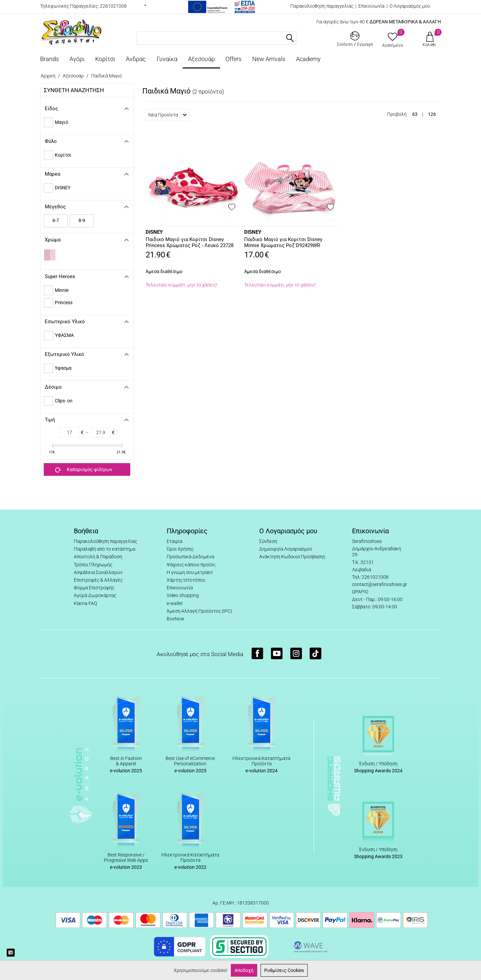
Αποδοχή (244, 970)
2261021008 (113, 6)
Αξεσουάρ (201, 59)
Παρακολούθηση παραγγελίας (322, 6)
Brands (49, 59)
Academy (308, 59)
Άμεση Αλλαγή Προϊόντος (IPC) (199, 611)
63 (415, 114)
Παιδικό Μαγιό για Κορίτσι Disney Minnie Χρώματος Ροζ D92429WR (283, 242)
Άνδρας (136, 59)
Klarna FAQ (85, 603)
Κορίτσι (105, 59)
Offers (233, 59)
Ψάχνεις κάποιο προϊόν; (191, 565)
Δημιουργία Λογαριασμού (286, 549)
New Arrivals (269, 59)
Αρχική (48, 76)
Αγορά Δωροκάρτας (95, 595)
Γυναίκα (167, 59)
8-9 (82, 220)
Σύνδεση (268, 541)
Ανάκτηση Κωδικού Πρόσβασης (292, 557)
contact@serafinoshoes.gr (380, 584)
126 (432, 114)
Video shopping (183, 595)
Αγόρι (77, 59)
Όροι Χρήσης (180, 549)
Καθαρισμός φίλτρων (84, 470)
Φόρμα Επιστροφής (94, 588)
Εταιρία (175, 541)
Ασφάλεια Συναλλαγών (98, 572)
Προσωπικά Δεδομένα (190, 557)
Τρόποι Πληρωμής (93, 565)
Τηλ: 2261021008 (370, 577)
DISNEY (154, 232)
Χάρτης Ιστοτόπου (186, 580)
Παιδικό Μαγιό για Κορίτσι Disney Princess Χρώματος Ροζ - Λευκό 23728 (190, 242)
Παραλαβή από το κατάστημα (105, 549)
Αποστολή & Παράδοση (98, 557)
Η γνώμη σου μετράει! (190, 572)
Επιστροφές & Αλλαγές (98, 580)
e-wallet (175, 603)
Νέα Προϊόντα (168, 115)
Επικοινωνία (371, 6)
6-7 (56, 220)
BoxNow (176, 619)
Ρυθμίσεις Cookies (284, 970)
